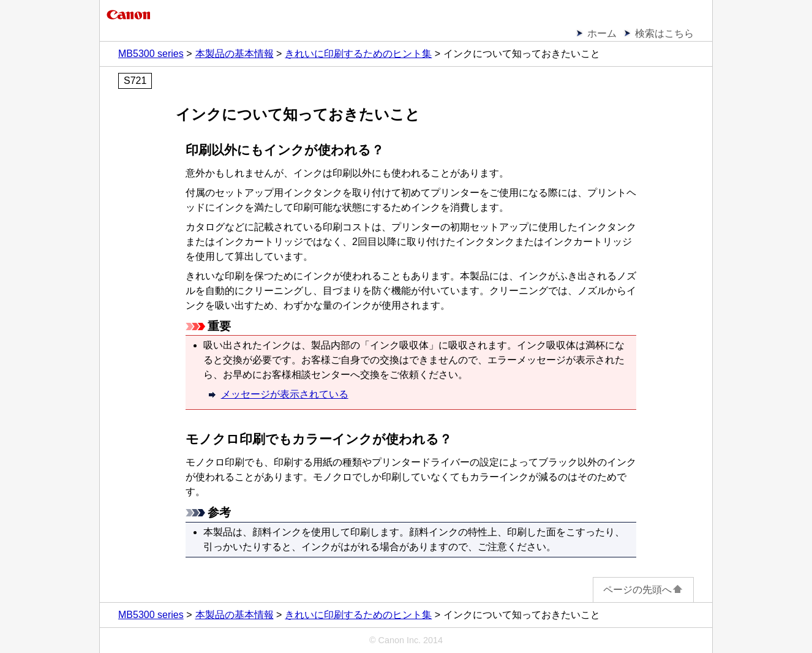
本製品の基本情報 (235, 54)
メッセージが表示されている (285, 394)
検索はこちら (664, 33)
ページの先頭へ (643, 590)
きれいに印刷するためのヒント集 (358, 54)
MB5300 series (151, 54)
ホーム (602, 33)
